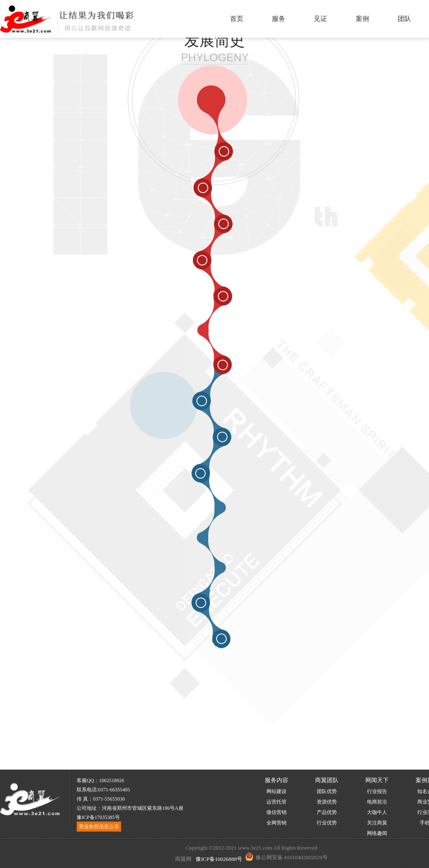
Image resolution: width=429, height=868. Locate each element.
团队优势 (327, 791)
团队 (404, 19)
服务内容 (277, 780)
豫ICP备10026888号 (218, 859)
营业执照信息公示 (99, 827)
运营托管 (277, 802)
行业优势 (327, 823)
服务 (279, 19)
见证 (320, 19)
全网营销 (277, 823)
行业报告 (377, 791)
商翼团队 (327, 780)
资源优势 (327, 802)
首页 (237, 19)
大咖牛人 (377, 812)
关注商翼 (377, 823)
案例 (362, 19)
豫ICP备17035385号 (98, 817)
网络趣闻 (377, 833)
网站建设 (277, 791)
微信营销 (277, 812)
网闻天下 (377, 780)
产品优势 (327, 812)
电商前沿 (377, 802)
